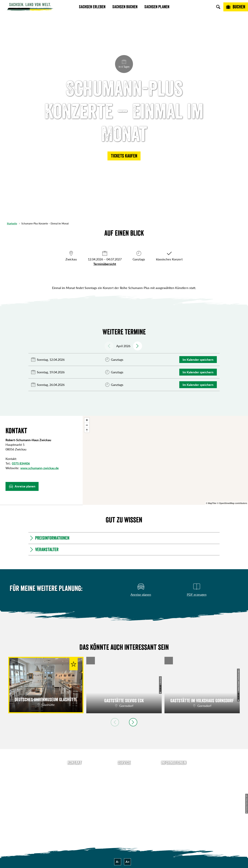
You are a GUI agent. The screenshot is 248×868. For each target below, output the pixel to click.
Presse (124, 783)
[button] (124, 156)
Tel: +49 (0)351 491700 (74, 770)
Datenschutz (174, 789)
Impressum (174, 783)
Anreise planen (124, 770)
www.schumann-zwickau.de (40, 468)
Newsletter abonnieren (124, 777)
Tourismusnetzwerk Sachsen (174, 798)
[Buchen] (236, 7)
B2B (124, 789)
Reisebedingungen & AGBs (174, 808)
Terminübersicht (105, 264)
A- (118, 862)
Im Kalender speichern (198, 360)
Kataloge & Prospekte (124, 795)
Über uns (174, 770)
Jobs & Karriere (174, 777)
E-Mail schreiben (74, 777)
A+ (128, 862)
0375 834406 (21, 463)
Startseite (12, 223)
